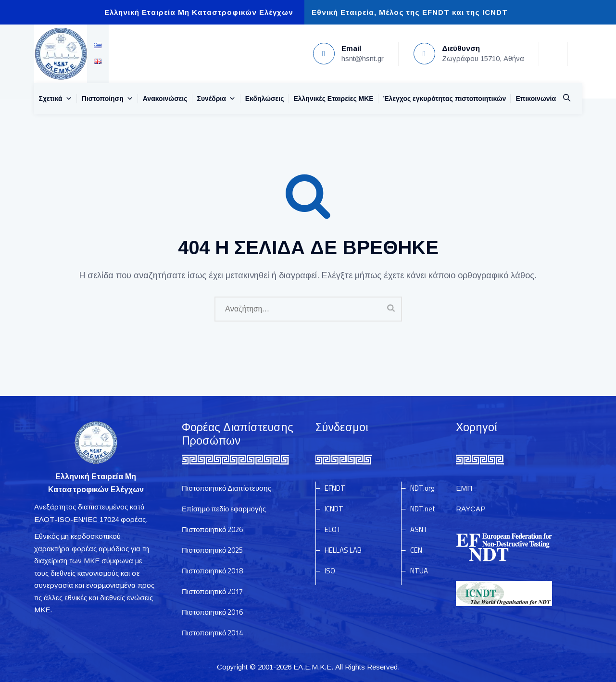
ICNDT (334, 509)
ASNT (419, 529)
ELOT (333, 529)
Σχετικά (56, 99)
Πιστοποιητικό (212, 529)
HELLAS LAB (343, 550)
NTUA (419, 571)
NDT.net (423, 509)
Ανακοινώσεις (165, 99)
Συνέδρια (216, 99)
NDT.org (422, 488)
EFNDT (335, 488)
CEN (416, 550)
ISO (330, 571)
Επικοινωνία (536, 99)
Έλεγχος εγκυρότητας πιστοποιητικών (445, 99)
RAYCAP (471, 509)
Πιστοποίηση (107, 99)
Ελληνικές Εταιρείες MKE (333, 99)
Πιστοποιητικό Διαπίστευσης (226, 488)
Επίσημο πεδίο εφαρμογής (224, 509)
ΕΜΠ (464, 488)
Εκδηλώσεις (265, 99)
